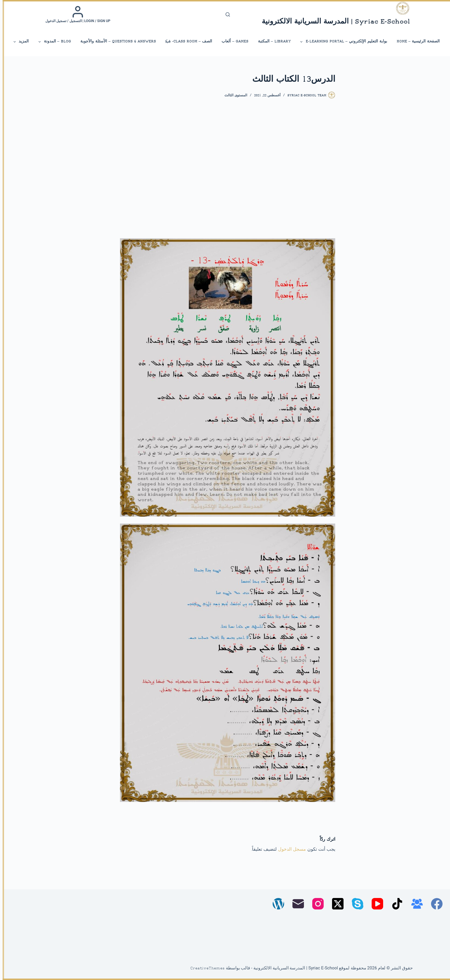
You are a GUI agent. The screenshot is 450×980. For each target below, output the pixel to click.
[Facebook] (434, 904)
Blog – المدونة (52, 42)
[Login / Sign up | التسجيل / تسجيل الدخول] (75, 14)
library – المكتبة (272, 41)
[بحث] (225, 14)
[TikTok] (395, 904)
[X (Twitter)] (335, 904)
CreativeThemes (205, 969)
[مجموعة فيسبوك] (414, 904)
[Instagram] (315, 904)
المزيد (18, 42)
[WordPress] (276, 904)
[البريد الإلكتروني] (296, 904)
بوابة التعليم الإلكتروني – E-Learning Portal (341, 42)
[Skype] (355, 904)
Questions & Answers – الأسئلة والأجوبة (116, 41)
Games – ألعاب (232, 41)
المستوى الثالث (233, 96)
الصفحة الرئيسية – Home (416, 41)
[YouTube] (375, 904)
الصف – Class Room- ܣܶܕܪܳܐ (186, 41)
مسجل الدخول (289, 850)
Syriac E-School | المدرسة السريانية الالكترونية (333, 22)
